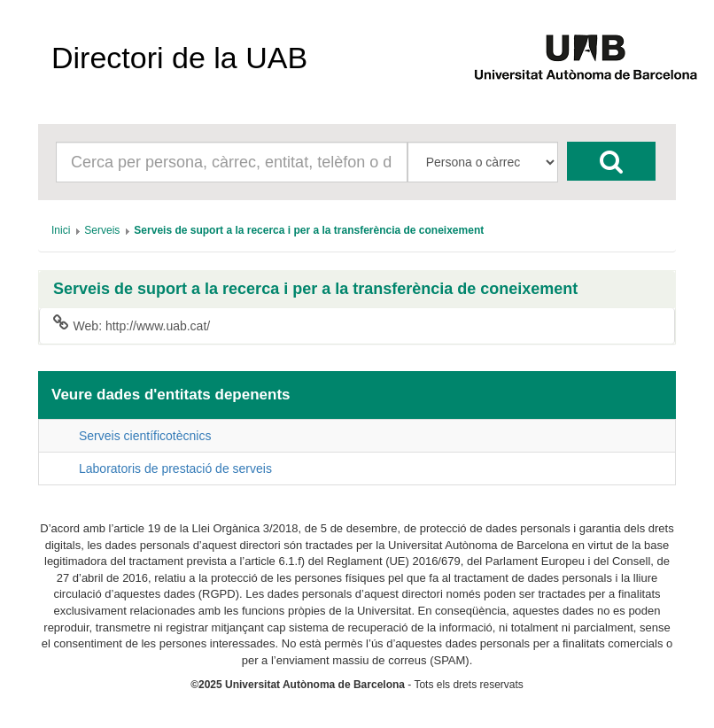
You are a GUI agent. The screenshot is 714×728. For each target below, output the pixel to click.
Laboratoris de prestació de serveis (175, 469)
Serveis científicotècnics (145, 436)
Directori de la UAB (179, 58)
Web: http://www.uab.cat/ (132, 325)
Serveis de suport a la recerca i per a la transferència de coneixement (315, 289)
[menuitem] (61, 230)
